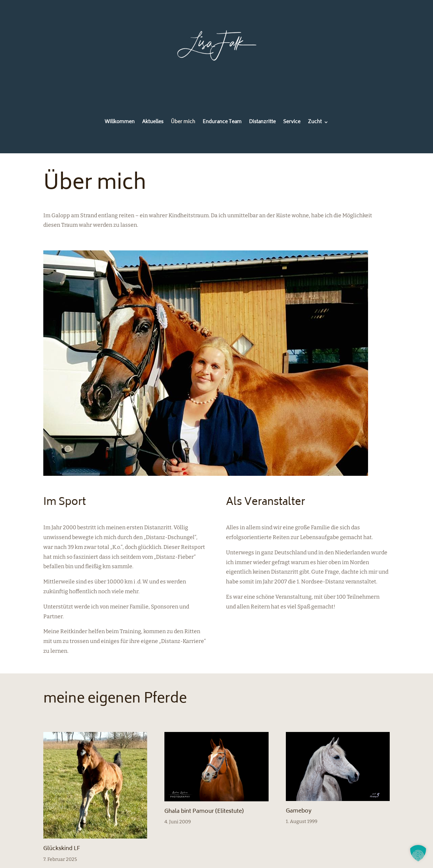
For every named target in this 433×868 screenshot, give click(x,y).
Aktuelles (153, 123)
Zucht (315, 123)
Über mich (183, 123)
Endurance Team (222, 123)
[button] (418, 853)
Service (292, 123)
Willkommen (120, 123)
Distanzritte (262, 123)
